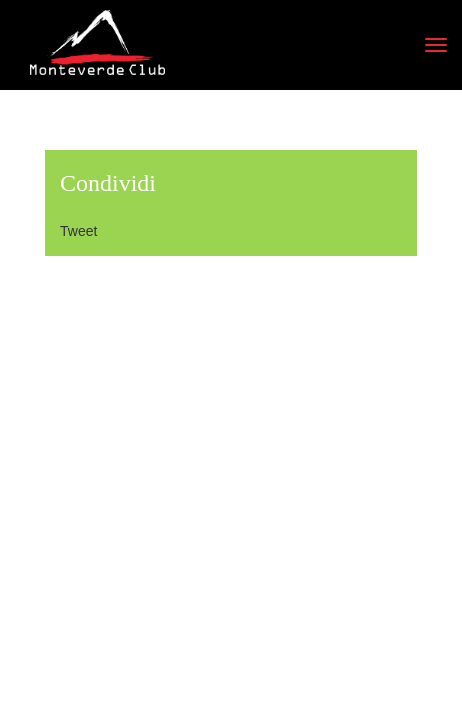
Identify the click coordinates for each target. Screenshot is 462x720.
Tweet (78, 231)
